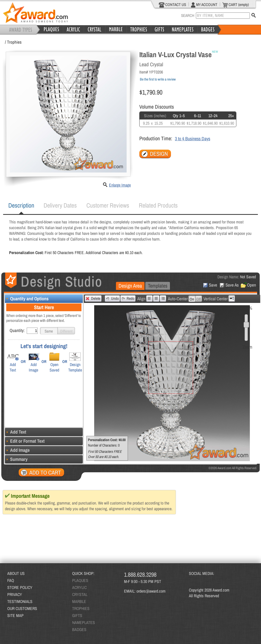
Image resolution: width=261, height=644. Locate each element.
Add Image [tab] (17, 450)
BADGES (79, 629)
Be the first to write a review (158, 79)
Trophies (14, 42)
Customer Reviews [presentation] (108, 205)
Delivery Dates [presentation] (60, 205)
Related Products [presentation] (158, 205)
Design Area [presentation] (130, 286)
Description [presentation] (21, 205)
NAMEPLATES (84, 622)
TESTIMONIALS (20, 601)
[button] (49, 331)
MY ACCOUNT (204, 5)
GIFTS (77, 615)
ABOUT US (16, 573)
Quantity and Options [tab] (27, 299)
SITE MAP (15, 615)
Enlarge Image (120, 185)
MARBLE (79, 601)
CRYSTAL (80, 594)
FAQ (11, 580)
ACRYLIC (79, 587)
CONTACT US (172, 5)
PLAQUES (80, 580)
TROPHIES (81, 608)
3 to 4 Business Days (193, 139)
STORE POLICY (20, 587)
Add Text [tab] (16, 432)
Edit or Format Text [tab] (25, 441)
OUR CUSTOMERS (22, 608)
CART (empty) (236, 5)
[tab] (21, 205)
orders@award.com (151, 591)
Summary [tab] (16, 459)
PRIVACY (15, 594)
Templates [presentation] (158, 286)
